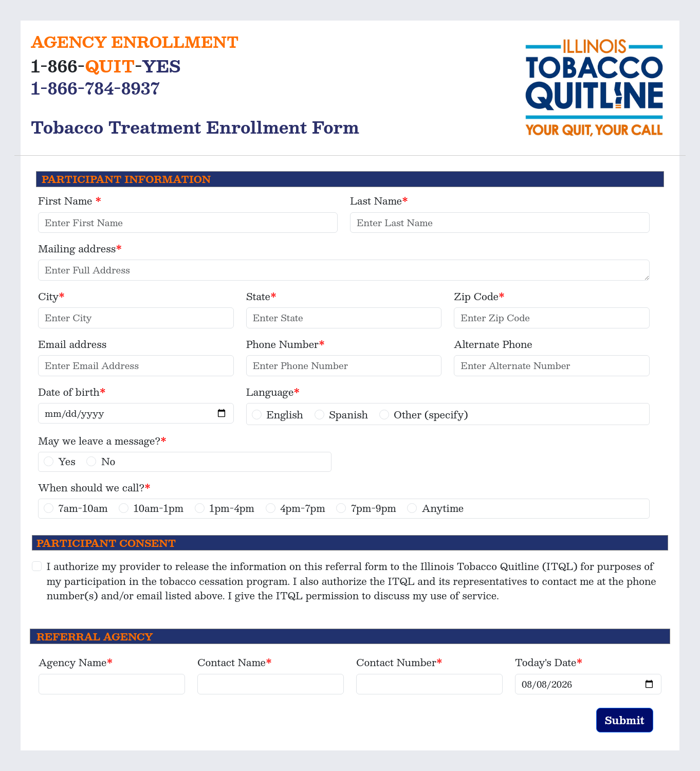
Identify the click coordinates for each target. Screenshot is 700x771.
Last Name (376, 201)
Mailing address (77, 249)
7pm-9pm (374, 508)
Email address (72, 344)
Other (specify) (431, 415)
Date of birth (69, 392)
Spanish (348, 415)
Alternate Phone (493, 344)
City (48, 296)
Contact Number (396, 662)
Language (270, 392)
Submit (625, 720)
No (108, 461)
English (285, 415)
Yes (67, 461)
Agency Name (72, 662)
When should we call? (91, 488)
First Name (67, 201)
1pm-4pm (232, 508)
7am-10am (83, 508)
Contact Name (232, 662)
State (258, 296)
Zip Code (476, 296)
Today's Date (546, 662)
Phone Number (282, 344)
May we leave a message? (99, 441)
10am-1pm (159, 508)
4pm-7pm (303, 508)
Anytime (443, 508)
